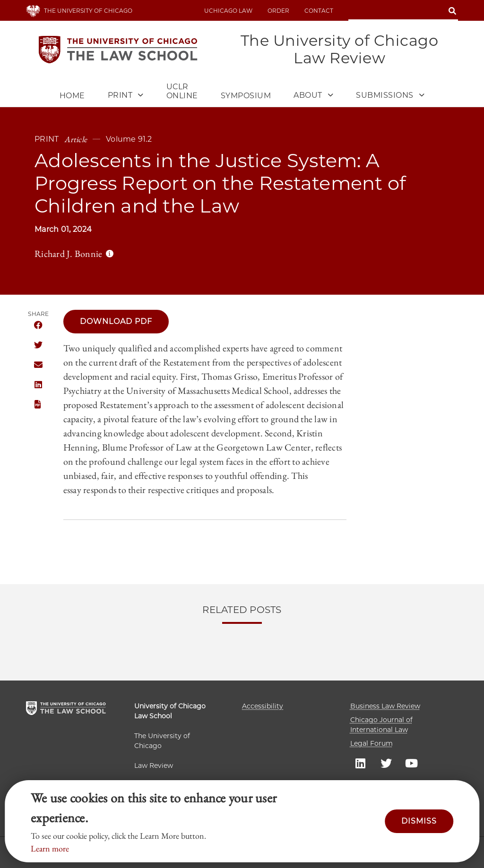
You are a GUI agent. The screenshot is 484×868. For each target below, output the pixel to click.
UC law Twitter (386, 763)
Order (278, 11)
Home (72, 96)
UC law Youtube (412, 763)
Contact (319, 11)
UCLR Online (182, 91)
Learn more (50, 848)
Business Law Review (385, 706)
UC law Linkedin (361, 763)
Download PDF (116, 321)
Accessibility (263, 706)
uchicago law (228, 11)
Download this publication (38, 405)
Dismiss (419, 821)
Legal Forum (372, 743)
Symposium (246, 96)
